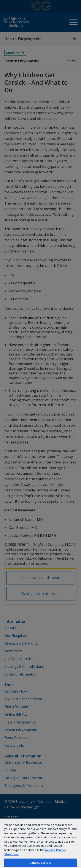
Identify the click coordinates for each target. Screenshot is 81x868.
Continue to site (40, 863)
